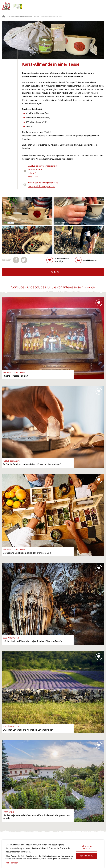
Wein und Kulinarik (32, 17)
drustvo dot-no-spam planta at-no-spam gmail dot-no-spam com (43, 185)
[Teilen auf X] (24, 260)
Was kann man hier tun (15, 17)
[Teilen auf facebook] (16, 260)
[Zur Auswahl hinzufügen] (61, 260)
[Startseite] (6, 6)
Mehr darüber (12, 863)
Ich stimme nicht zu (87, 847)
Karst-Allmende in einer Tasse (52, 17)
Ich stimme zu (87, 856)
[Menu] (101, 6)
